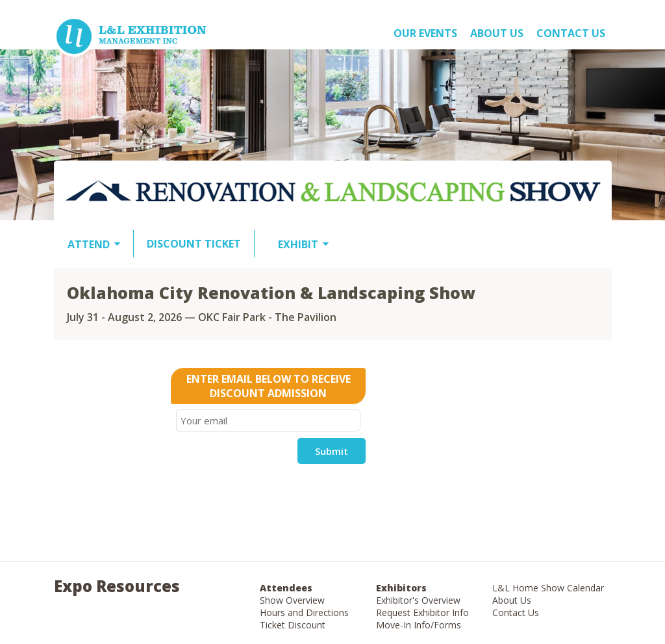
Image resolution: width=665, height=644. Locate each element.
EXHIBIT (298, 244)
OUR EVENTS (425, 33)
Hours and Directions (304, 612)
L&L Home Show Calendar (548, 588)
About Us (512, 600)
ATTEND (89, 244)
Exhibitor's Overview (418, 600)
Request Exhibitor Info (422, 612)
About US (497, 33)
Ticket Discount (293, 625)
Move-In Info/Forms (419, 625)
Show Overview (292, 600)
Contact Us (571, 33)
